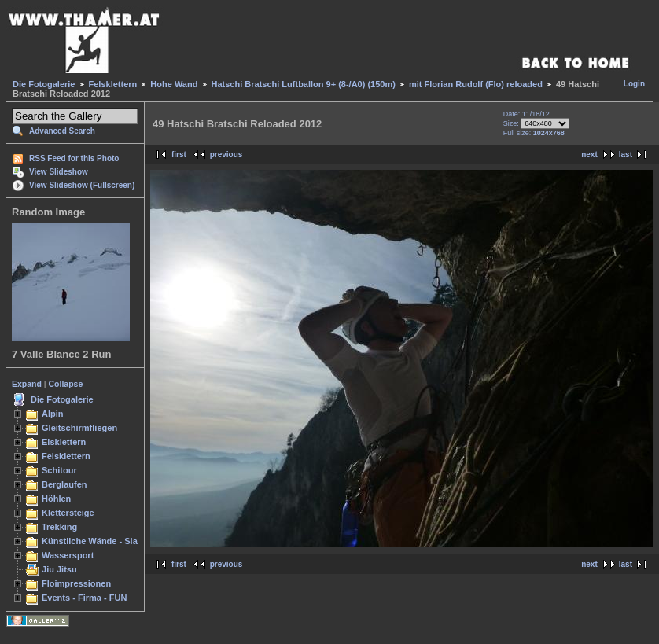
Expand (27, 384)
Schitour (59, 470)
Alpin (53, 414)
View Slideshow (59, 172)
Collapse (66, 384)
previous (226, 155)
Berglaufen (64, 484)
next (589, 155)
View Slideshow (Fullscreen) (82, 185)
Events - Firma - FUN (84, 598)
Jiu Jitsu (59, 569)
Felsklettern (113, 84)
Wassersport (68, 555)
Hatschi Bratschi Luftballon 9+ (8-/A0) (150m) (304, 84)
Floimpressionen (76, 583)
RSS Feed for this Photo (74, 158)
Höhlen (56, 499)
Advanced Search (62, 131)
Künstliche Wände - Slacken (99, 541)
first (179, 155)
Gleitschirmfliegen (79, 428)
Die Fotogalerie (44, 84)
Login (634, 84)
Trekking (59, 527)
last (626, 155)
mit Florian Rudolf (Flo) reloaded (476, 84)
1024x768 (549, 133)
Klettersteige (68, 513)
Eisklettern (64, 442)
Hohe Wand (174, 84)
